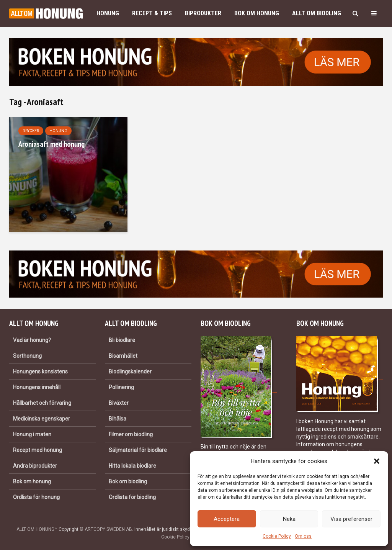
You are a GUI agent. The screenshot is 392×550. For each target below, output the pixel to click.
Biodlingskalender (130, 372)
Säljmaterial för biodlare (138, 450)
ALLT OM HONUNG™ (37, 529)
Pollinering (121, 387)
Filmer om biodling (131, 434)
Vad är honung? (32, 340)
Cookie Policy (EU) (180, 537)
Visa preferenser (351, 519)
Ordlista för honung (36, 497)
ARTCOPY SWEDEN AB (108, 529)
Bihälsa (118, 419)
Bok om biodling (128, 481)
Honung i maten (32, 434)
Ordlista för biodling (132, 497)
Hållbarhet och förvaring (42, 403)
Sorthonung (27, 356)
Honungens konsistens (40, 372)
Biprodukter (203, 13)
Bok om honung (257, 13)
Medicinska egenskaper (42, 419)
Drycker (31, 131)
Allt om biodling (317, 13)
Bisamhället (123, 356)
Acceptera (227, 519)
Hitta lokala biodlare (132, 466)
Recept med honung (38, 450)
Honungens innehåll (37, 387)
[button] (377, 461)
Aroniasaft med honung (51, 144)
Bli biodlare (122, 340)
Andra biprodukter (35, 466)
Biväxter (119, 403)
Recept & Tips (152, 13)
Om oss (303, 536)
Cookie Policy (277, 536)
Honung (108, 13)
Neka (289, 519)
